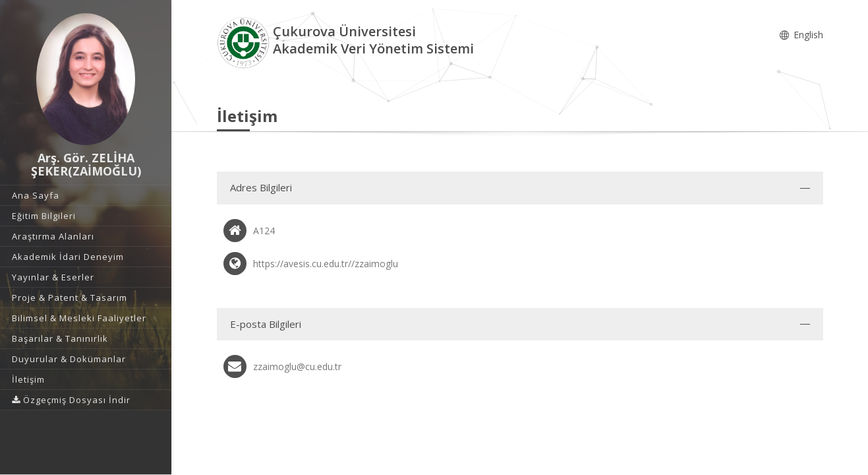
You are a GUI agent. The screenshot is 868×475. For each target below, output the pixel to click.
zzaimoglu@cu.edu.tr (297, 366)
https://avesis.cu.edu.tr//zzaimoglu (326, 264)
